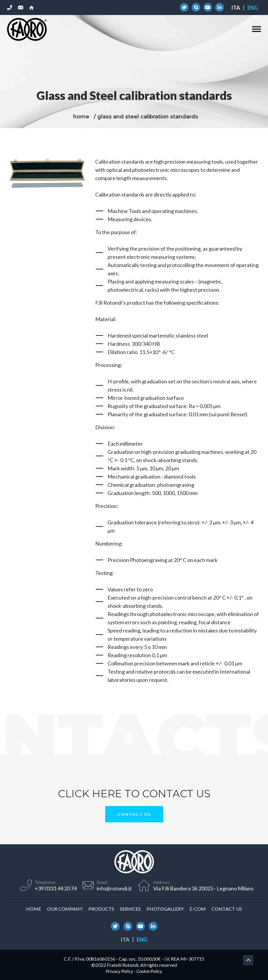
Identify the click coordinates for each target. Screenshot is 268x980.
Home (34, 909)
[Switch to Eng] (253, 7)
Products (101, 909)
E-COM (198, 909)
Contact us (134, 814)
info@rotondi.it (114, 888)
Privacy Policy (119, 971)
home (81, 117)
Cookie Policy (149, 971)
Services (130, 909)
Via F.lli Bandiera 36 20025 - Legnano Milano (203, 888)
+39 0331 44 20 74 (56, 888)
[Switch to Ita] (236, 7)
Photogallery (165, 909)
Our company (65, 909)
